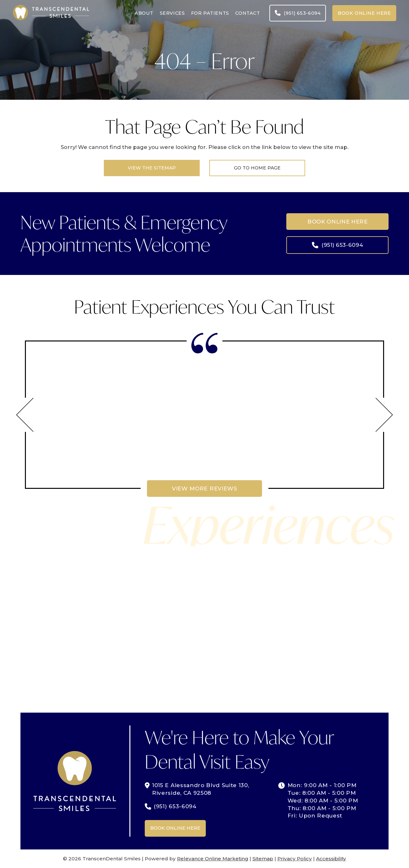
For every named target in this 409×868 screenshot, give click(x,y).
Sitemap (263, 859)
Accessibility (331, 859)
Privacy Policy (295, 859)
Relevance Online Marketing (213, 859)
